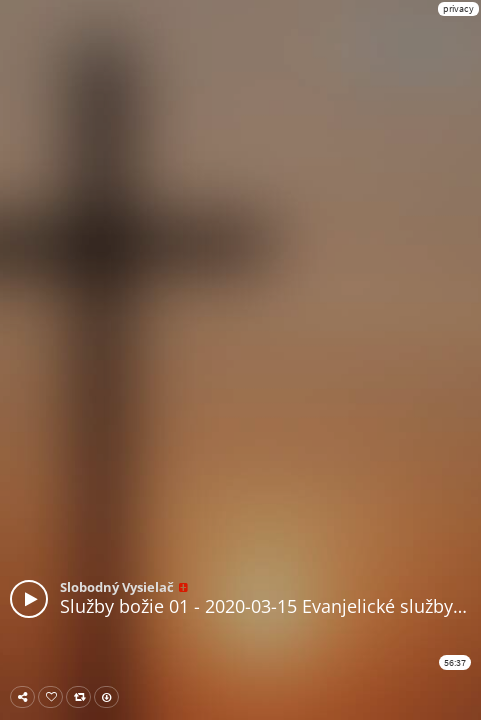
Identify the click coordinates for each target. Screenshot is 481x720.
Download (110, 697)
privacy (458, 8)
